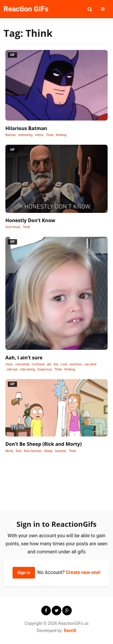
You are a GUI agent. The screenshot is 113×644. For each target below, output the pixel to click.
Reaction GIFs (26, 9)
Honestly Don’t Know (30, 220)
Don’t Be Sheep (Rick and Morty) (43, 444)
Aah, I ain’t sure (24, 358)
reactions (76, 364)
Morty (9, 451)
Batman (11, 135)
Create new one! (83, 572)
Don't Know (13, 227)
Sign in (24, 573)
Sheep (48, 451)
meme (39, 135)
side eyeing (28, 369)
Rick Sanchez (33, 451)
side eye (12, 369)
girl (49, 364)
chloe (9, 364)
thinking (61, 135)
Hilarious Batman (26, 128)
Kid (56, 364)
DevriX (70, 631)
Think (50, 135)
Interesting (25, 135)
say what (90, 364)
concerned (22, 364)
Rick (19, 451)
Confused (38, 364)
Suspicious (45, 369)
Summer (61, 451)
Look (64, 364)
